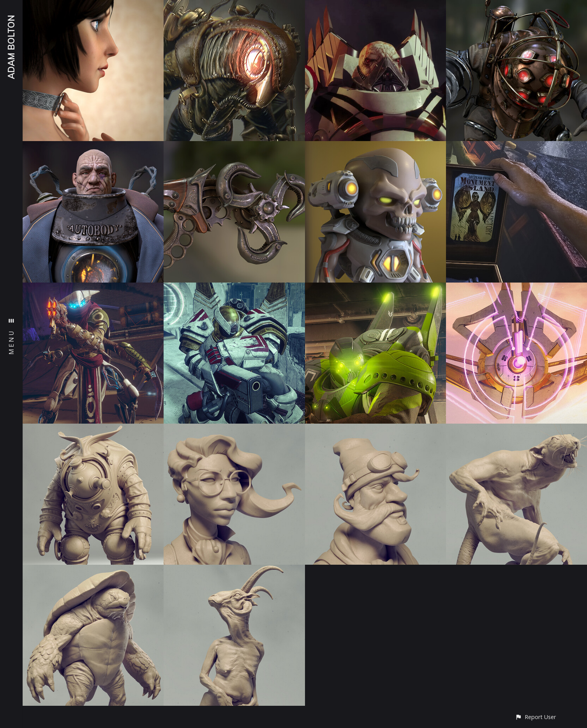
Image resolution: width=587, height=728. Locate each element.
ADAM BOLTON (11, 47)
